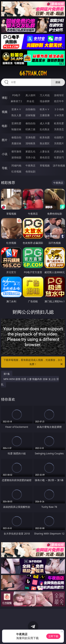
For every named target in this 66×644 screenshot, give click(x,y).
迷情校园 (16, 157)
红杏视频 (16, 171)
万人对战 (45, 95)
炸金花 (30, 101)
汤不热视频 (59, 165)
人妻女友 (45, 151)
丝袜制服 (30, 115)
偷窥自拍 (16, 137)
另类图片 (59, 143)
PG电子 (16, 95)
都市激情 (16, 151)
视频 (5, 112)
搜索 (58, 82)
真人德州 (30, 95)
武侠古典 (59, 151)
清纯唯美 (30, 143)
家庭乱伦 (30, 151)
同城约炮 (16, 165)
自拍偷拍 (30, 109)
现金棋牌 (45, 101)
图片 (5, 140)
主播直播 (45, 115)
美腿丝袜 (16, 143)
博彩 (5, 98)
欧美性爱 (59, 123)
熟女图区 (45, 143)
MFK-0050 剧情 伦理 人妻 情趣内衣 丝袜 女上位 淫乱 (30, 382)
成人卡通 (45, 123)
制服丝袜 (16, 129)
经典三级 (30, 129)
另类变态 (59, 129)
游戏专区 (59, 95)
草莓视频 (45, 165)
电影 (5, 126)
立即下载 (53, 636)
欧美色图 (45, 137)
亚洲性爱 (16, 123)
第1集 (7, 374)
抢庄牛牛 (59, 101)
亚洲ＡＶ (16, 109)
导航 (5, 168)
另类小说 (30, 157)
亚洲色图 (30, 137)
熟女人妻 (16, 115)
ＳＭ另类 (59, 115)
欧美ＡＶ (45, 109)
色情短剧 (30, 171)
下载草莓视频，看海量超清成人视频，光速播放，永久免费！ (33, 362)
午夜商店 (30, 165)
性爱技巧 (59, 157)
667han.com (33, 73)
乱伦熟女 (45, 129)
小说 (5, 154)
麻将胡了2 (16, 101)
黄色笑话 (45, 157)
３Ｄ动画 (59, 109)
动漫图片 (59, 137)
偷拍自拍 (30, 123)
